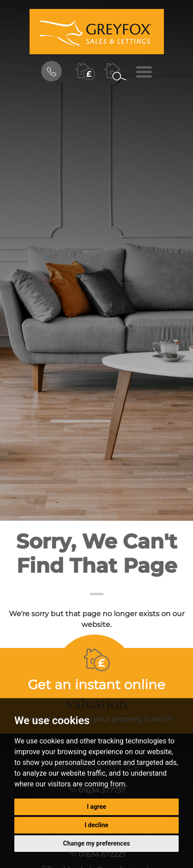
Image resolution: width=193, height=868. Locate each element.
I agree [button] (96, 807)
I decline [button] (96, 825)
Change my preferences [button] (96, 843)
